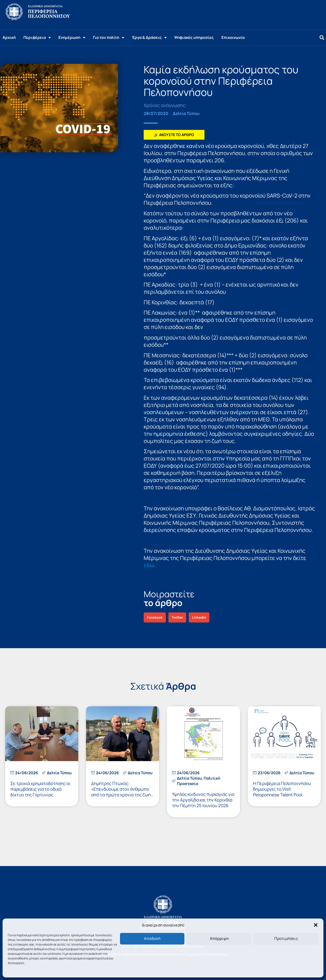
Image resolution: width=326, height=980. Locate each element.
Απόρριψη (219, 938)
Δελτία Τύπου (186, 113)
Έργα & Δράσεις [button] (149, 38)
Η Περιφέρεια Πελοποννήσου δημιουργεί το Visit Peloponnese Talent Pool (282, 789)
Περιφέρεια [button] (37, 38)
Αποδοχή (152, 938)
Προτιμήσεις (286, 938)
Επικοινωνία (233, 37)
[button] (316, 925)
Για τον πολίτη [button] (109, 38)
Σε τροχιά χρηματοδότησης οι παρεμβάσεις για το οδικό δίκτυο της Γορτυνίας (40, 789)
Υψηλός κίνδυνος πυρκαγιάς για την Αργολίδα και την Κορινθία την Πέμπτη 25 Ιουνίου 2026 (203, 800)
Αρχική (9, 37)
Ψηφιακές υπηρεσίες (194, 37)
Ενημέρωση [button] (72, 38)
